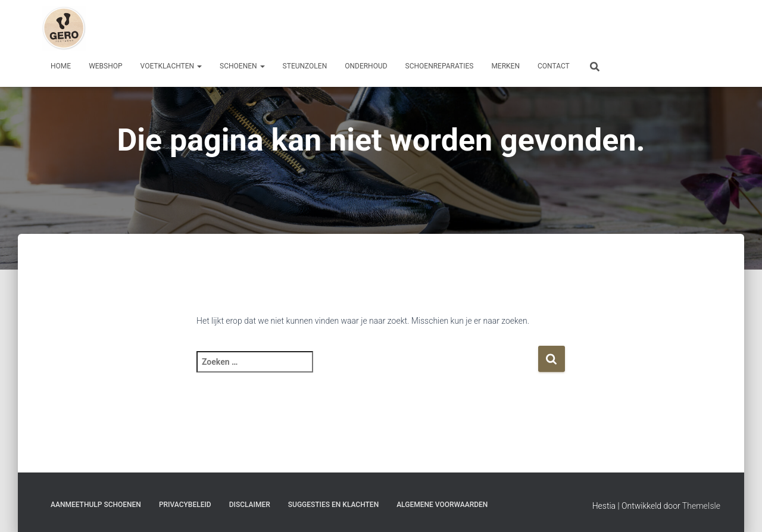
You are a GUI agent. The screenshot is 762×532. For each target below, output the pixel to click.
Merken (505, 66)
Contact (554, 66)
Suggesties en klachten (333, 505)
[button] (199, 66)
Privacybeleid (185, 505)
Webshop (105, 66)
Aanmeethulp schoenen (96, 505)
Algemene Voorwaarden (442, 505)
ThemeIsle (701, 506)
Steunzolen (305, 66)
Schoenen (242, 66)
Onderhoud (366, 66)
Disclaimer (250, 505)
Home (61, 66)
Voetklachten (171, 66)
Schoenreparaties (440, 66)
